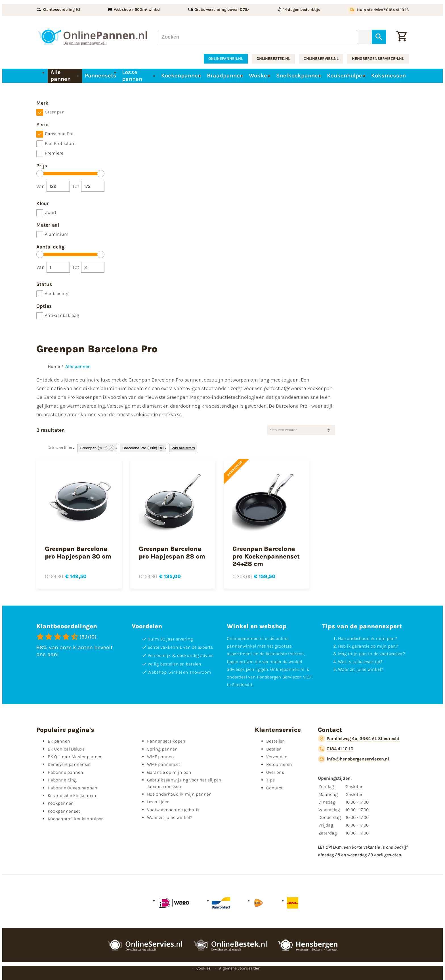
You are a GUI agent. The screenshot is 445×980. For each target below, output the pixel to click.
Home (54, 366)
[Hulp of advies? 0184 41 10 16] (378, 10)
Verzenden (277, 757)
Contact (274, 788)
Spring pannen (162, 749)
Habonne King (62, 780)
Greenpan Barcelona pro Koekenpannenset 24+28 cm (266, 556)
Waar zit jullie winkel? (361, 669)
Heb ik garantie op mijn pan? (368, 646)
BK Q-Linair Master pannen (75, 757)
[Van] (58, 186)
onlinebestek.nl (273, 59)
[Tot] (93, 186)
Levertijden (158, 802)
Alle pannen (78, 366)
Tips (270, 780)
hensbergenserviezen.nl (378, 59)
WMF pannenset (164, 764)
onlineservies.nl (321, 59)
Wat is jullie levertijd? (360, 662)
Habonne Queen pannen (73, 788)
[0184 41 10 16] (336, 749)
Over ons (275, 772)
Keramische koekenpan (72, 795)
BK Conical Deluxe (66, 749)
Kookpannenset (64, 811)
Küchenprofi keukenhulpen (76, 819)
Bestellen (276, 741)
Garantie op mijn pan (169, 772)
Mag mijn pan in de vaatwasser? (371, 654)
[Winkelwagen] (402, 37)
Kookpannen (61, 803)
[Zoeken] (257, 37)
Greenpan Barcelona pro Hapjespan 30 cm (78, 553)
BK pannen (59, 741)
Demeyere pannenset (69, 764)
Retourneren (279, 764)
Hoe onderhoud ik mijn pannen (179, 794)
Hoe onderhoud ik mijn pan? (368, 638)
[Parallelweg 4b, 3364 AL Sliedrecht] (359, 739)
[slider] (40, 174)
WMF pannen (160, 757)
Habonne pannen (65, 772)
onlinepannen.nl (226, 59)
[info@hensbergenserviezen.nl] (353, 759)
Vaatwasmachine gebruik (173, 810)
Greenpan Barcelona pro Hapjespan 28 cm (172, 553)
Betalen (274, 749)
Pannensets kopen (166, 741)
